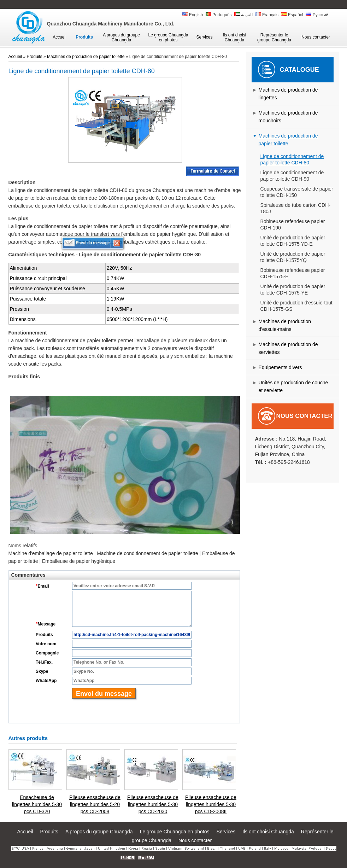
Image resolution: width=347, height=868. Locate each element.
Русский (317, 15)
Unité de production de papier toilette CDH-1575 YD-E (293, 241)
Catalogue (299, 70)
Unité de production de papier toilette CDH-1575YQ (293, 257)
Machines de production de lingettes (288, 94)
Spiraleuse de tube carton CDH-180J (295, 208)
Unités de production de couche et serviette (293, 386)
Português (219, 15)
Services (226, 832)
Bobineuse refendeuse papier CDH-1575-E (293, 273)
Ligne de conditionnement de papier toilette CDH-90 (292, 176)
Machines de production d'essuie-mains (285, 325)
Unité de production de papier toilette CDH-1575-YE (293, 290)
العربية (243, 15)
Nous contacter (304, 416)
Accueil (15, 57)
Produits (35, 57)
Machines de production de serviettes (288, 348)
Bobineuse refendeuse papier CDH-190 (293, 225)
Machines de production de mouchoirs (288, 117)
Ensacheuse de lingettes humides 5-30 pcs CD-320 (37, 804)
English (193, 15)
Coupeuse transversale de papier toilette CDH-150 (297, 192)
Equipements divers (280, 367)
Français (267, 15)
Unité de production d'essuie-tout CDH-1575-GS (296, 306)
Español (292, 15)
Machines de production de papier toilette (288, 140)
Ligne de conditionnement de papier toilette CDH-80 (292, 159)
